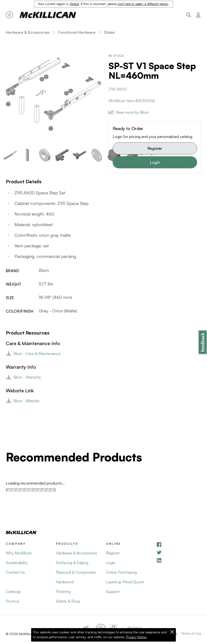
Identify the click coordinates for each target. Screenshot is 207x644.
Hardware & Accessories (28, 32)
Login (155, 162)
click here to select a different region (143, 4)
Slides (109, 32)
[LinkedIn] (179, 560)
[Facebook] (179, 544)
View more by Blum (129, 112)
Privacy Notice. (136, 637)
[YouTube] (179, 552)
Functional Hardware (77, 32)
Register (155, 148)
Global (74, 4)
